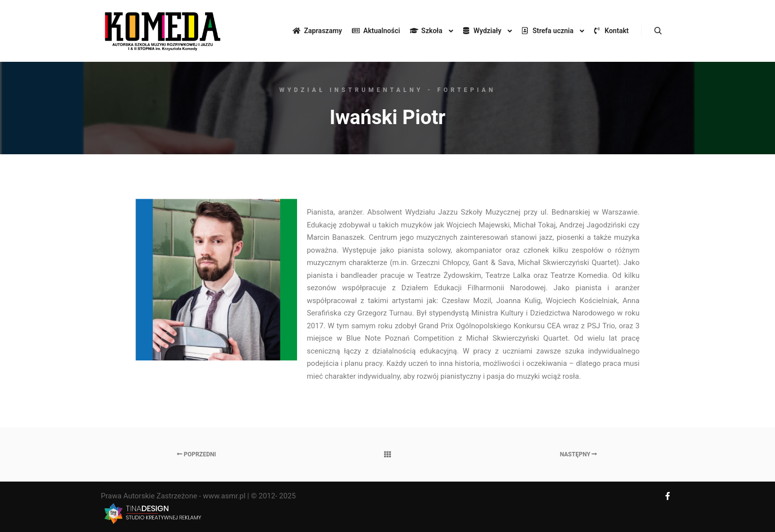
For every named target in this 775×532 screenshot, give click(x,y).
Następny (579, 454)
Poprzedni (196, 454)
